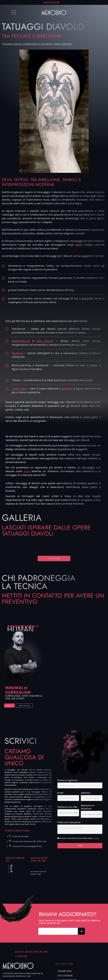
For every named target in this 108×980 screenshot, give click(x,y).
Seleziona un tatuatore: (88, 809)
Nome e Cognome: (68, 782)
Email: (61, 795)
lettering (67, 389)
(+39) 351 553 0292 (51, 2)
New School (45, 341)
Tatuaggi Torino (65, 973)
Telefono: (86, 795)
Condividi (21, 958)
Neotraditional (21, 341)
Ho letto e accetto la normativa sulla (79, 841)
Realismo (17, 353)
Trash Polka (19, 389)
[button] (54, 559)
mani (27, 471)
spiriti (79, 245)
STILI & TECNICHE (65, 977)
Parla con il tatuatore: (69, 825)
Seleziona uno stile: (68, 809)
